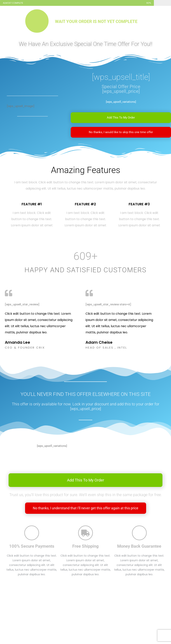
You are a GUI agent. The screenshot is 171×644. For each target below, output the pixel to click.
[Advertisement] (86, 615)
